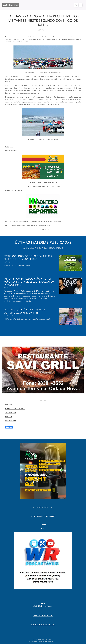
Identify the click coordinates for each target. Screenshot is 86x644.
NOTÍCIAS (9, 417)
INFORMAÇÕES (11, 413)
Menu (80, 5)
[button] (76, 5)
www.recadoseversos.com (43, 516)
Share (9, 427)
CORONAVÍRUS (11, 421)
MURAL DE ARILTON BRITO (15, 409)
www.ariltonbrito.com (43, 507)
